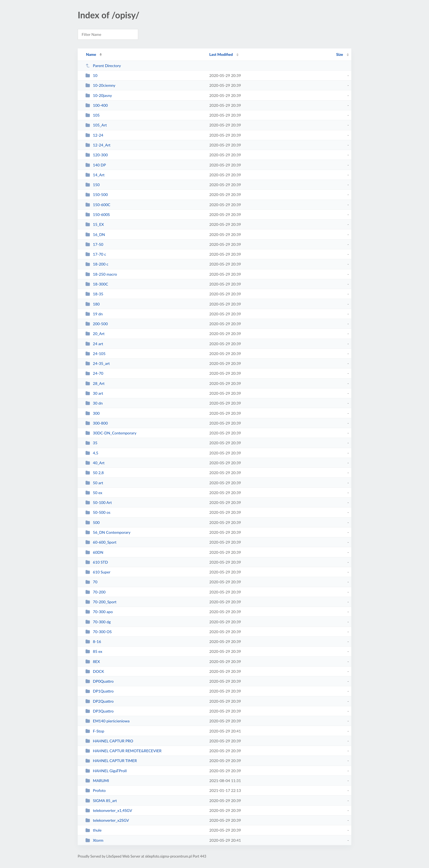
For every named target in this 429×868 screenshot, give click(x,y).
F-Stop (95, 731)
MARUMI (97, 781)
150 (92, 185)
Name (91, 54)
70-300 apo (99, 612)
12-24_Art (98, 145)
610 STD (97, 562)
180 (92, 304)
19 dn (94, 314)
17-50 (94, 244)
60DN (94, 552)
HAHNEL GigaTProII (106, 771)
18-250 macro (101, 274)
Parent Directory (103, 66)
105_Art (96, 125)
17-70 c (96, 254)
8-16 (93, 641)
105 (92, 115)
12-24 (94, 135)
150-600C (98, 205)
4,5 (92, 453)
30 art (94, 393)
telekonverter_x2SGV (107, 820)
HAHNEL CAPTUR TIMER (111, 761)
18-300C (97, 284)
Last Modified (221, 54)
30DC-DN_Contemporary (111, 433)
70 (91, 582)
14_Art (95, 175)
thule (93, 830)
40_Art (95, 463)
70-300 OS (98, 632)
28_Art (95, 383)
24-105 (95, 354)
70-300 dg (98, 622)
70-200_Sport (101, 602)
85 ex (94, 651)
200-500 (97, 324)
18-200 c (97, 264)
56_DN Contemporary (108, 532)
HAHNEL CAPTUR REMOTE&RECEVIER (123, 751)
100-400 (97, 105)
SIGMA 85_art (101, 801)
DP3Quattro (99, 711)
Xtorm (94, 840)
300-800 (97, 423)
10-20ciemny (100, 85)
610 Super (98, 572)
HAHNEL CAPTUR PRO (109, 741)
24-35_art (98, 363)
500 (92, 522)
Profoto (95, 790)
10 (91, 75)
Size (340, 54)
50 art (94, 483)
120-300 (97, 155)
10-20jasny (99, 95)
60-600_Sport (101, 542)
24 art (94, 344)
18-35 (94, 294)
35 (91, 443)
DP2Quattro (99, 701)
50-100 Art (98, 502)
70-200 (95, 592)
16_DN (95, 234)
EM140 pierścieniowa (107, 721)
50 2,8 (95, 473)
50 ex (94, 493)
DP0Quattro (99, 681)
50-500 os (98, 512)
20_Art (95, 334)
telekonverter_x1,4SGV (109, 810)
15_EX (95, 224)
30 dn (94, 403)
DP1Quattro (99, 691)
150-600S (98, 214)
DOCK (95, 671)
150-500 (97, 194)
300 (92, 413)
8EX (93, 661)
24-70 (94, 373)
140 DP (96, 165)
